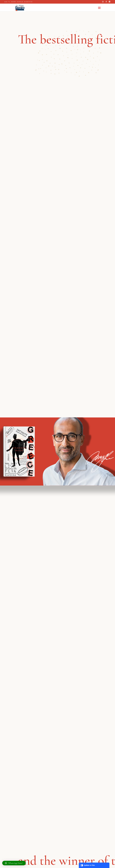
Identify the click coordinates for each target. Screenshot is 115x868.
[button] (14, 863)
